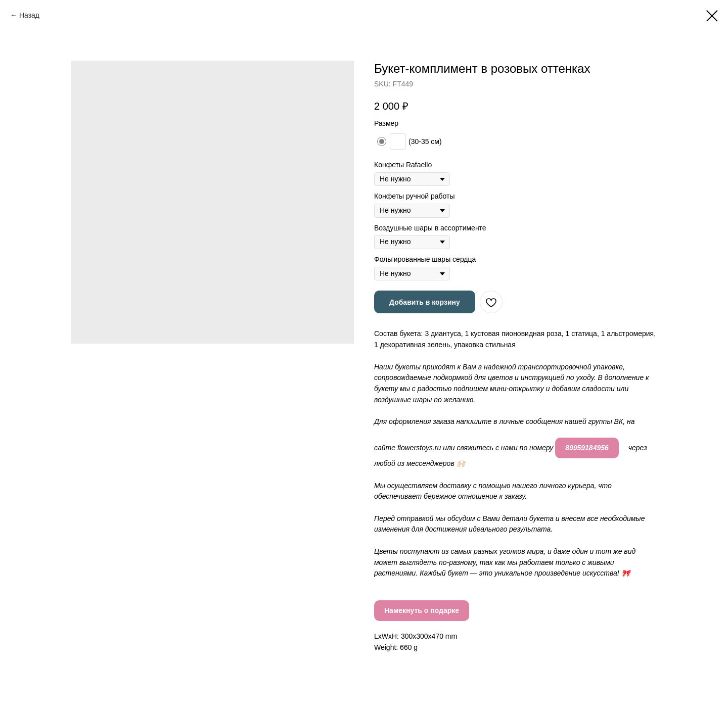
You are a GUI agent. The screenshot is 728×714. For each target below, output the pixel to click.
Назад (29, 15)
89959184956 (587, 448)
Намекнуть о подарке (422, 610)
